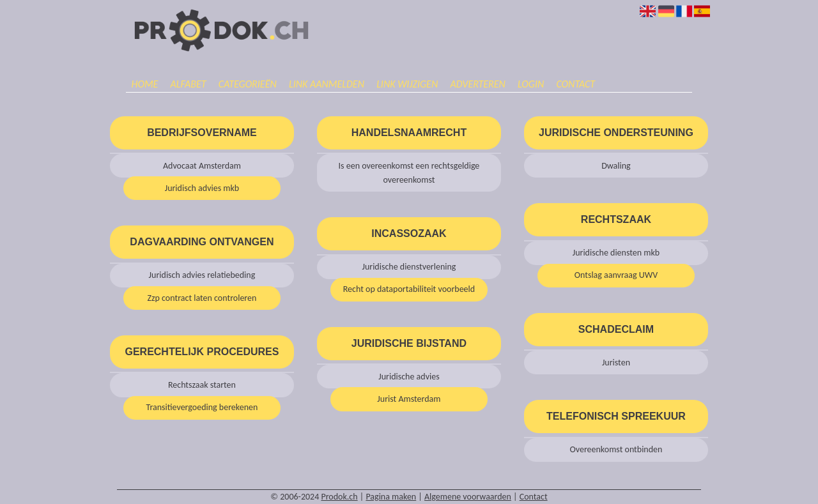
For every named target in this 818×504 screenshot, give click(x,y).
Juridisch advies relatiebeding (202, 275)
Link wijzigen (407, 84)
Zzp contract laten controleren (202, 298)
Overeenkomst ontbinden (616, 449)
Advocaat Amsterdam (202, 166)
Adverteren (478, 84)
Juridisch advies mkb (202, 188)
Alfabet (189, 84)
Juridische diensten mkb (616, 253)
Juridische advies (409, 377)
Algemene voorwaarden (468, 497)
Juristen (616, 363)
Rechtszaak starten (202, 385)
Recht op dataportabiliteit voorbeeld (409, 289)
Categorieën (248, 84)
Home (144, 84)
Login (531, 84)
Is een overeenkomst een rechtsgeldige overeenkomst (409, 173)
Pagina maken (391, 497)
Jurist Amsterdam (409, 399)
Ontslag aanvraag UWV (616, 275)
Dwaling (616, 166)
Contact (575, 84)
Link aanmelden (327, 84)
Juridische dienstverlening (409, 267)
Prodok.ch (339, 497)
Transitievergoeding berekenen (202, 407)
